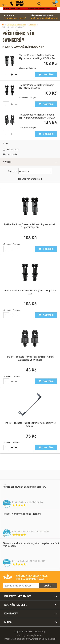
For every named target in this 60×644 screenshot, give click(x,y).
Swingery (32, 25)
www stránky (34, 639)
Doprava (15, 17)
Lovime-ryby (17, 4)
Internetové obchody (15, 639)
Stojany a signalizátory (16, 25)
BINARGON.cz (49, 639)
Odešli (48, 586)
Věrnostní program (44, 17)
